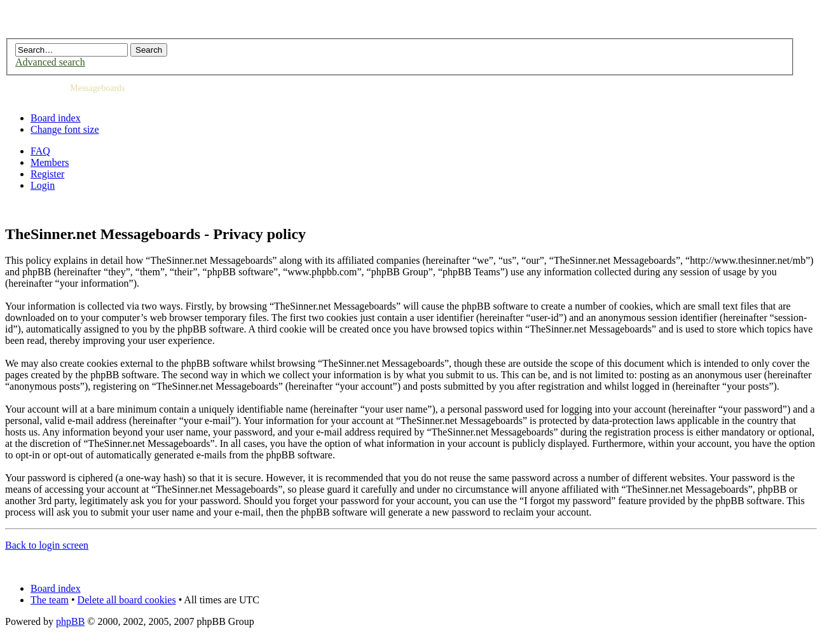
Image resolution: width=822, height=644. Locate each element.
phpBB (70, 621)
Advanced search (50, 62)
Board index (56, 118)
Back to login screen (47, 545)
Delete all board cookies (127, 600)
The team (50, 600)
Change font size (65, 129)
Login (43, 185)
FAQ (40, 151)
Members (50, 162)
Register (47, 174)
